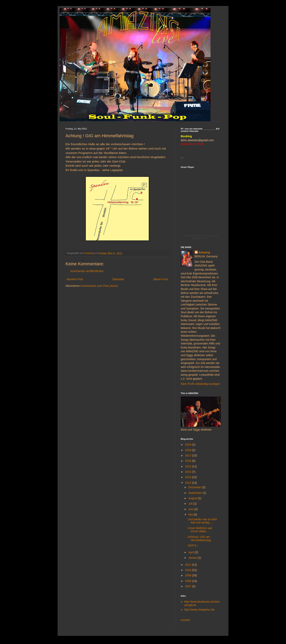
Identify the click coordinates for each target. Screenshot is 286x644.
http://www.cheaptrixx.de (199, 610)
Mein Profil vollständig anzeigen (200, 384)
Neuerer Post (75, 279)
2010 (189, 570)
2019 (189, 445)
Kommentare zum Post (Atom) (99, 286)
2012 (189, 483)
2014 (189, 472)
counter (185, 620)
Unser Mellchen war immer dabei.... (200, 530)
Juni (191, 509)
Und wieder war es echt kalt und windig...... (202, 521)
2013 (189, 477)
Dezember (195, 487)
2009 (189, 575)
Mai (191, 515)
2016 (189, 461)
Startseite (118, 279)
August (193, 498)
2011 (189, 565)
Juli (191, 504)
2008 (189, 581)
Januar (193, 558)
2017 (189, 455)
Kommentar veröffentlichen (87, 271)
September (195, 493)
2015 (189, 466)
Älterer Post (161, 279)
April (191, 552)
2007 (189, 586)
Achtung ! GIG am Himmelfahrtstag (199, 538)
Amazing (204, 252)
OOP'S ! (193, 546)
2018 (189, 450)
